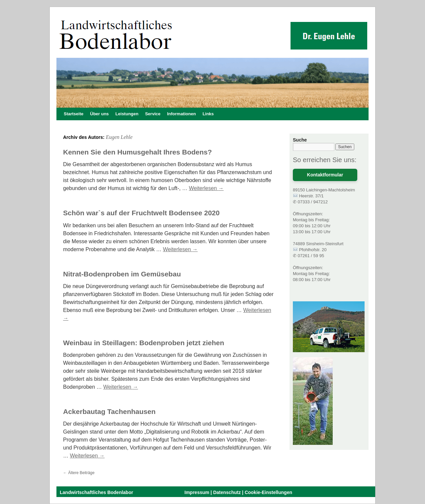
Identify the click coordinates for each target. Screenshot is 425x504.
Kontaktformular (325, 175)
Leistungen (127, 114)
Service (153, 114)
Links (208, 114)
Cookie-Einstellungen (268, 492)
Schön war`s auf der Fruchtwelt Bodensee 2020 (141, 213)
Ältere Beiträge (79, 473)
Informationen (181, 114)
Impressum (197, 492)
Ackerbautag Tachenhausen (109, 411)
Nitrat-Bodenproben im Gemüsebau (122, 274)
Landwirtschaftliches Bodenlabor (96, 492)
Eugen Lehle (119, 137)
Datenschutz (227, 492)
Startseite (74, 114)
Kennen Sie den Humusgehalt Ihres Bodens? (137, 152)
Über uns (99, 114)
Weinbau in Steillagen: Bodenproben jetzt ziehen (144, 343)
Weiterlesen (206, 188)
